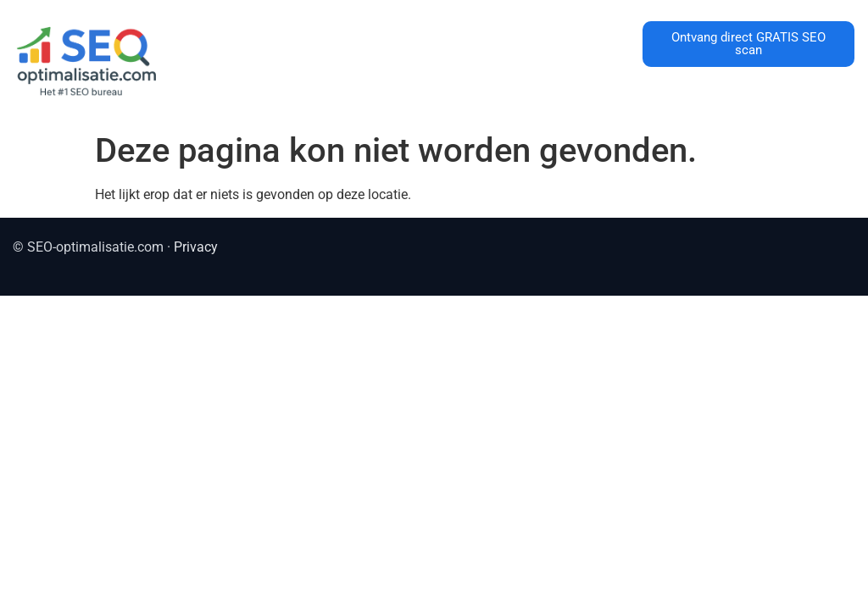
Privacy (196, 247)
